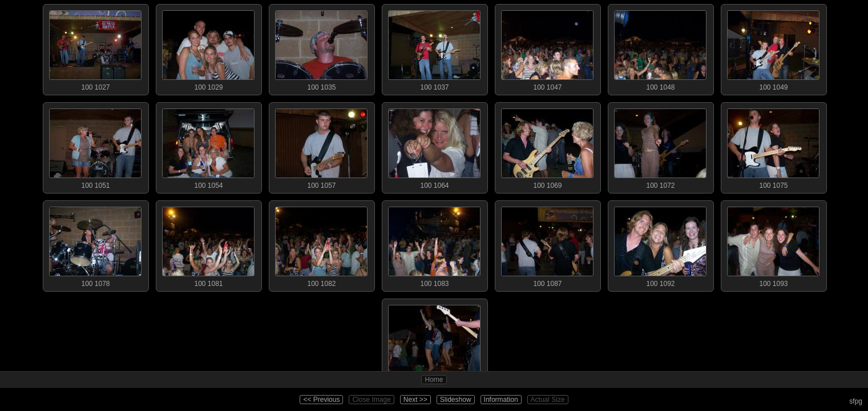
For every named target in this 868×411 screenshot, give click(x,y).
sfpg (856, 401)
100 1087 (547, 244)
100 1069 (547, 146)
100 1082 (321, 244)
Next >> (415, 400)
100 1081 (208, 244)
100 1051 (95, 146)
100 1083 (434, 244)
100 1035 (321, 48)
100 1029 (208, 48)
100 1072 (660, 146)
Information (501, 400)
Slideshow (456, 400)
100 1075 (773, 146)
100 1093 (773, 244)
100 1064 (434, 146)
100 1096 (434, 342)
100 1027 (95, 48)
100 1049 (773, 48)
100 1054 (208, 146)
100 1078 (95, 244)
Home (434, 380)
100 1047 (547, 48)
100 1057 (321, 146)
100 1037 (434, 48)
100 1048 (660, 48)
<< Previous (321, 400)
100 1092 (660, 244)
